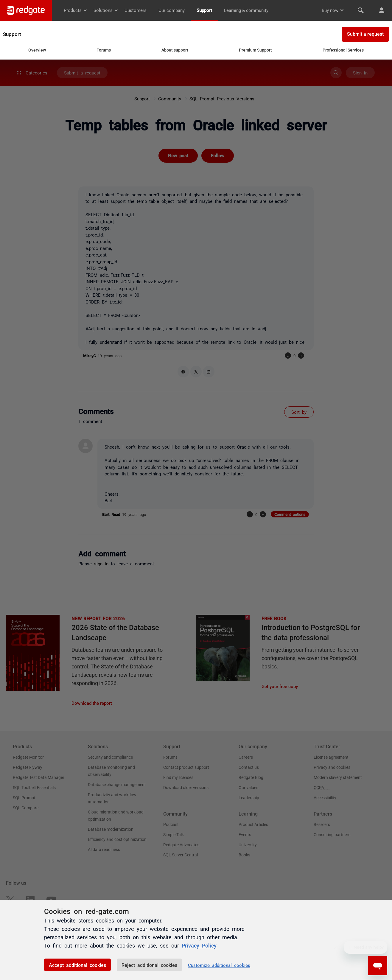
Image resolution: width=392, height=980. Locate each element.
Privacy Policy (199, 945)
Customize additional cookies (219, 965)
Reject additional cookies (149, 965)
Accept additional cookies (77, 965)
